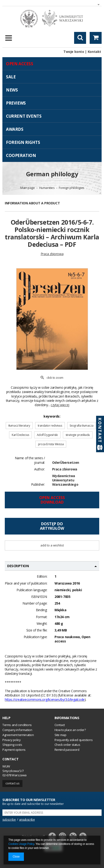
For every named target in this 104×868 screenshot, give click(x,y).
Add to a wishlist (52, 545)
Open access (20, 64)
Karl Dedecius (20, 435)
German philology (52, 174)
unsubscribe (27, 820)
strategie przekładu (78, 435)
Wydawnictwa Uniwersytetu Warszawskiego (65, 480)
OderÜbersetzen (66, 462)
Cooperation (21, 155)
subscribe (9, 820)
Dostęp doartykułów (52, 526)
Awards (15, 129)
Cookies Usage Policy (21, 844)
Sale (11, 77)
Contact (10, 759)
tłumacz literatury (19, 426)
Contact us (12, 783)
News (12, 90)
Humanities (47, 188)
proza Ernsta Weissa (51, 444)
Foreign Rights (23, 142)
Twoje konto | (75, 52)
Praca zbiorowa (65, 469)
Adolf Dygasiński (47, 435)
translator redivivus (50, 426)
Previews (16, 103)
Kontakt (94, 52)
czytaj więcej (60, 405)
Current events (24, 116)
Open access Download (52, 500)
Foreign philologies (71, 188)
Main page (27, 188)
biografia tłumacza (82, 426)
